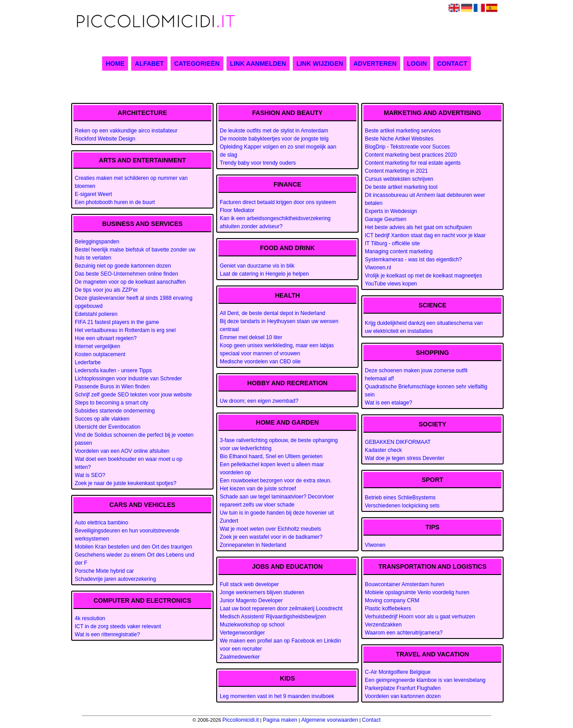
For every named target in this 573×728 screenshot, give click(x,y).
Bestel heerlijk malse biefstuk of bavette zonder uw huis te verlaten (135, 254)
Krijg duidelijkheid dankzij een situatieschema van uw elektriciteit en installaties (424, 327)
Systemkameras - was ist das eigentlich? (413, 260)
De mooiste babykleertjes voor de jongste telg (274, 139)
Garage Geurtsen (386, 219)
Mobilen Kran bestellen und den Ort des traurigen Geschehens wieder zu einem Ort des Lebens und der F (135, 555)
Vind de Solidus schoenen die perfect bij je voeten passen (134, 439)
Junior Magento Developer (251, 600)
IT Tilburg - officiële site (392, 243)
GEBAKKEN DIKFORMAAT (398, 442)
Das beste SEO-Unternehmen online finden (126, 274)
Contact (452, 64)
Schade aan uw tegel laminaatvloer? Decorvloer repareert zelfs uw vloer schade (277, 501)
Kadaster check (383, 450)
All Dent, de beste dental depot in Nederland (273, 313)
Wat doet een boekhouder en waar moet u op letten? (128, 463)
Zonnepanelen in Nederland (253, 545)
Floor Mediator (237, 210)
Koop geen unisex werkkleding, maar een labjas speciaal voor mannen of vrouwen (277, 349)
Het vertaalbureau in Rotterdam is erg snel (125, 330)
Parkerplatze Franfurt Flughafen (403, 688)
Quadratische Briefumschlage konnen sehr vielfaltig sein (426, 391)
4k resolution (90, 618)
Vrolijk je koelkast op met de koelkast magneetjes (423, 276)
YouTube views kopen (391, 284)
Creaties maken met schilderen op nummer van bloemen (131, 182)
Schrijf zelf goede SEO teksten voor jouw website (133, 395)
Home (115, 64)
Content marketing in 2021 (396, 171)
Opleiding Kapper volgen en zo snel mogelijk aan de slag (278, 151)
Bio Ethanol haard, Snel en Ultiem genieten (271, 456)
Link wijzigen (320, 64)
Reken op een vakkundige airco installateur (126, 131)
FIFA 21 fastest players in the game (117, 322)
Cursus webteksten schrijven (399, 179)
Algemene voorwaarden (330, 720)
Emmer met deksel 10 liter (251, 337)
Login (417, 64)
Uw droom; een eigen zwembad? (259, 401)
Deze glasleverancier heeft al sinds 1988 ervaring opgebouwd (134, 302)
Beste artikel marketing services (403, 131)
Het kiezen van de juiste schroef (258, 489)
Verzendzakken (383, 625)
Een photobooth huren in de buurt (115, 202)
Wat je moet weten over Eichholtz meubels (270, 529)
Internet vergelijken (97, 346)
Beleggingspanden (97, 242)
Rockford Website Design (105, 139)
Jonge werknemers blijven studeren (262, 592)
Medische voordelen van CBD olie (260, 362)
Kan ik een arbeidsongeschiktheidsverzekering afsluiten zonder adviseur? (275, 222)
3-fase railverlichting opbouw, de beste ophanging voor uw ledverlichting (279, 444)
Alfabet (149, 64)
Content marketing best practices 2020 (411, 155)
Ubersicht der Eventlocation (108, 427)
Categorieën (197, 64)
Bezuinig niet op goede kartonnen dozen (123, 266)
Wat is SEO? (90, 475)
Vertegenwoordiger (242, 633)
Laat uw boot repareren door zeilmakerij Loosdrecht (281, 609)
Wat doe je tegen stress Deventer (405, 458)
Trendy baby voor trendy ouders (258, 163)
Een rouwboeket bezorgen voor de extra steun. (276, 481)
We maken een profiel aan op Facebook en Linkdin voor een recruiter (280, 645)
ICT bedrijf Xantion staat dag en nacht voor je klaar (425, 235)
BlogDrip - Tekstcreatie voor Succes (407, 147)
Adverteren (375, 64)
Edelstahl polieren (96, 314)
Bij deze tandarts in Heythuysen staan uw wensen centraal (279, 325)
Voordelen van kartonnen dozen (403, 696)
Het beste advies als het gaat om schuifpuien (418, 227)
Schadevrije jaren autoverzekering (115, 579)
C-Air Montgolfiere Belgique (398, 672)
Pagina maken (280, 720)
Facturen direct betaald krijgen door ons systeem (278, 202)
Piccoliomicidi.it (241, 720)
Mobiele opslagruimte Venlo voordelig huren (417, 592)
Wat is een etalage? (389, 403)
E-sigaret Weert (93, 194)
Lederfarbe (88, 362)
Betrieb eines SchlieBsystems (400, 498)
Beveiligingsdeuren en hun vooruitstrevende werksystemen (127, 535)
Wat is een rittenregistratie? (107, 634)
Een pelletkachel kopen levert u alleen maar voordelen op (272, 468)
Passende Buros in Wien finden (112, 387)
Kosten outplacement (100, 354)
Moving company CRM (392, 600)
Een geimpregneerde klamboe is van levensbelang (425, 680)
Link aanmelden (258, 64)
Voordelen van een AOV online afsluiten (122, 451)
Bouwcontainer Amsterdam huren (404, 584)
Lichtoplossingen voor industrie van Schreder (128, 379)
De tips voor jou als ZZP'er (106, 290)
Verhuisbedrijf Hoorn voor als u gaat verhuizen (420, 617)
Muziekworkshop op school (252, 625)
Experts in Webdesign (391, 211)
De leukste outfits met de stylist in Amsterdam (274, 131)
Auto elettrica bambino (101, 523)
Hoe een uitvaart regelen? (106, 338)
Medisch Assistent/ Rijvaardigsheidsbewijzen (273, 617)
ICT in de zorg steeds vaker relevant (118, 626)
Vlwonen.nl (378, 268)
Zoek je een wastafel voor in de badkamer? (271, 537)
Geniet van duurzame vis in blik (257, 266)
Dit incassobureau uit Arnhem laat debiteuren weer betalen (425, 199)
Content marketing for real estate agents (413, 163)
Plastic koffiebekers (388, 609)
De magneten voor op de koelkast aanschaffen (130, 282)
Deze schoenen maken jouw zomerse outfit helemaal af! (416, 375)
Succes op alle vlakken (102, 419)
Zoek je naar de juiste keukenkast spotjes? (126, 483)
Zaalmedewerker (240, 657)
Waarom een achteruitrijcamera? (404, 633)
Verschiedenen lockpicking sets (402, 506)
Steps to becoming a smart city (111, 403)
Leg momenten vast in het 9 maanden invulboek (277, 696)
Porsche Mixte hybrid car (104, 571)
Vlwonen (375, 545)
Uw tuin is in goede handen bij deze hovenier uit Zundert (277, 517)
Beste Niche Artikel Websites (399, 139)
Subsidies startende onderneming (115, 411)
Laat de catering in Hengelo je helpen (264, 274)
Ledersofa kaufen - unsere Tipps (113, 370)
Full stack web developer (249, 584)
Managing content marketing (399, 251)
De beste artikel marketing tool (401, 187)
